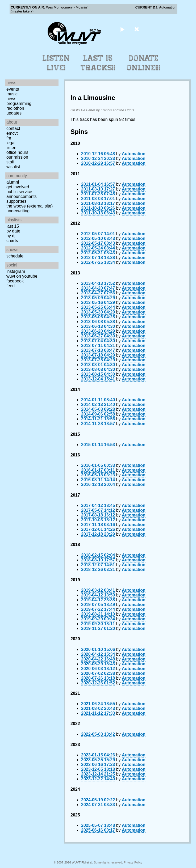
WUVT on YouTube (22, 276)
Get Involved (18, 187)
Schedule (15, 256)
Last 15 (13, 226)
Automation (134, 154)
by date (13, 231)
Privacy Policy (133, 862)
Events (13, 89)
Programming (19, 103)
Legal (11, 143)
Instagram (16, 271)
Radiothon (15, 108)
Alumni (13, 182)
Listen (11, 148)
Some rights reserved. (108, 862)
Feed (11, 286)
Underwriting (18, 211)
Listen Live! (56, 63)
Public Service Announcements (22, 194)
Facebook (15, 281)
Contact (13, 128)
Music (12, 94)
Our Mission (17, 157)
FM (9, 138)
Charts (12, 241)
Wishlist (13, 167)
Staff (10, 162)
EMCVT (12, 133)
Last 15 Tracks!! (98, 63)
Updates (14, 113)
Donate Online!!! (144, 63)
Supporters (16, 201)
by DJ (11, 236)
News (11, 99)
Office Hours (17, 152)
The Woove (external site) (30, 206)
